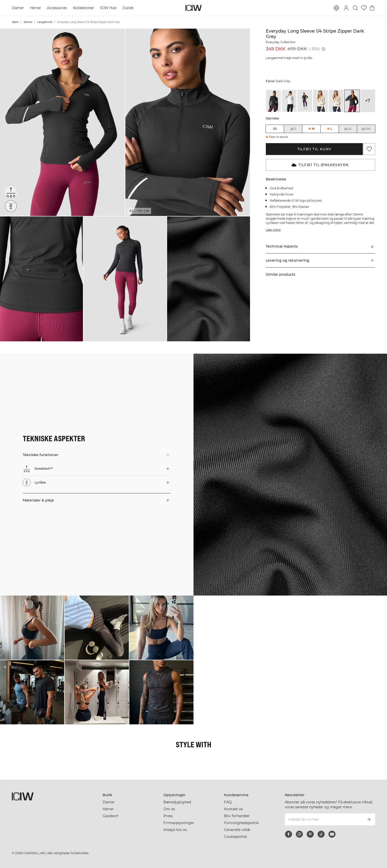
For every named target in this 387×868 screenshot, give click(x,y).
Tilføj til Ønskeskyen (320, 165)
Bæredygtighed (177, 802)
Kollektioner (84, 8)
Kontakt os (233, 809)
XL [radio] (348, 129)
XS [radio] (275, 129)
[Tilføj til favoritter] (369, 149)
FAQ (228, 802)
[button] (62, 122)
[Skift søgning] (355, 8)
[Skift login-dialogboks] (346, 8)
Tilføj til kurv (314, 149)
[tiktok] (321, 834)
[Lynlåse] (11, 206)
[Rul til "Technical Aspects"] (320, 247)
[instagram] (299, 834)
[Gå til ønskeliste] (364, 8)
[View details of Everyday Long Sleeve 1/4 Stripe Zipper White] (289, 101)
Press (168, 816)
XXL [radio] (366, 129)
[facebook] (289, 834)
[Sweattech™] (11, 192)
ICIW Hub (108, 8)
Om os (169, 809)
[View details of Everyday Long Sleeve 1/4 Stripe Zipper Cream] (321, 101)
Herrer (35, 8)
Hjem (15, 22)
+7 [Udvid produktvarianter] (368, 101)
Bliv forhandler (237, 816)
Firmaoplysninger (179, 823)
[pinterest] (310, 834)
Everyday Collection (281, 42)
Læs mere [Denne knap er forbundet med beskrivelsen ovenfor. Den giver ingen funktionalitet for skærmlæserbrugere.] (273, 230)
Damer (18, 8)
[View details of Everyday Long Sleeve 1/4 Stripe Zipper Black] (273, 101)
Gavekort (111, 816)
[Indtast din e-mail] (323, 819)
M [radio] (313, 129)
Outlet (128, 8)
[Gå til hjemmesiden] (193, 8)
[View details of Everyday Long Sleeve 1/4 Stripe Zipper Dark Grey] (352, 101)
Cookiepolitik (235, 837)
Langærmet (45, 22)
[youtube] (332, 834)
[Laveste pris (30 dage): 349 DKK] (323, 49)
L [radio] (331, 129)
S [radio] (293, 129)
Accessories (57, 8)
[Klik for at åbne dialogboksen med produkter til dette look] (32, 628)
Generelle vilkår (237, 830)
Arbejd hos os (175, 830)
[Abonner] (369, 819)
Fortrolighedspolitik (241, 823)
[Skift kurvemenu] (372, 8)
